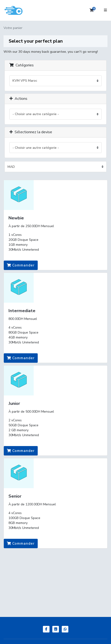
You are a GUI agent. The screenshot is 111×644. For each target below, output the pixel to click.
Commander (21, 265)
